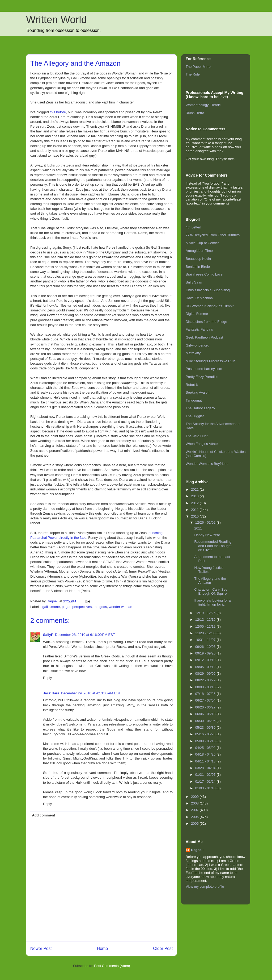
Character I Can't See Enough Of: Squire (211, 592)
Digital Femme (197, 314)
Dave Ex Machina (199, 298)
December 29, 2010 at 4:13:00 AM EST (91, 693)
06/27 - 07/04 (206, 700)
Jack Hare (51, 693)
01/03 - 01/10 (206, 788)
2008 (195, 803)
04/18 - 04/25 (206, 754)
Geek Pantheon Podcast (204, 337)
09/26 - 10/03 (206, 647)
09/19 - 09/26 (206, 653)
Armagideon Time (199, 251)
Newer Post (41, 948)
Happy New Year (207, 535)
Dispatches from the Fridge (206, 322)
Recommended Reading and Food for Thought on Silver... (213, 546)
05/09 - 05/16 (206, 741)
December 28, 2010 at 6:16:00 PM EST (85, 635)
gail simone (51, 607)
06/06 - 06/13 (206, 714)
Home (103, 948)
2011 (195, 510)
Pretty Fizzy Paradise (202, 377)
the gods (100, 607)
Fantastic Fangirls (199, 329)
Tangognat (194, 400)
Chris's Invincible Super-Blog (208, 290)
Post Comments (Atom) (112, 966)
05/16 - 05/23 (206, 734)
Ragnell (197, 850)
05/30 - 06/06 (206, 721)
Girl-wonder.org (197, 345)
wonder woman (121, 607)
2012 (195, 503)
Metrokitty (193, 353)
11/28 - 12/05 (206, 633)
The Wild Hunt (197, 436)
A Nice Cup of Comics (202, 243)
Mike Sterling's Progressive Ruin (211, 361)
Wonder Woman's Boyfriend (207, 464)
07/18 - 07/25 (206, 694)
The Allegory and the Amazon (210, 581)
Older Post (163, 948)
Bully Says (194, 282)
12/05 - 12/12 (206, 626)
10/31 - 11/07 (206, 640)
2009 (195, 797)
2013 (195, 496)
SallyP (48, 635)
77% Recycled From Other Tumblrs (213, 235)
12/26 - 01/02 (206, 522)
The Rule (193, 74)
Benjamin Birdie (198, 267)
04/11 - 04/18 (206, 761)
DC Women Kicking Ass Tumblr (210, 306)
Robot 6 (192, 385)
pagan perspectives (77, 607)
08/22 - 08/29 (206, 680)
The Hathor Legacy (200, 408)
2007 (195, 810)
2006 (195, 817)
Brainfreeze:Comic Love (204, 274)
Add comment (44, 815)
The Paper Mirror (199, 67)
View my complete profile (205, 887)
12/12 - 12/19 (206, 620)
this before (58, 112)
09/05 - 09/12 (206, 667)
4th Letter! (194, 227)
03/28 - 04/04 (206, 768)
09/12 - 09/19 (206, 660)
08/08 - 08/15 (206, 687)
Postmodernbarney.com (204, 369)
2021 (195, 489)
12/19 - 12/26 (206, 613)
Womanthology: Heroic (203, 105)
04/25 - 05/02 (206, 748)
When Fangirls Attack (202, 444)
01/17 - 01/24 (206, 781)
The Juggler (195, 416)
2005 (195, 823)
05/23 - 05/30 (206, 727)
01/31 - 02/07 (206, 775)
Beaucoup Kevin (198, 259)
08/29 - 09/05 (206, 674)
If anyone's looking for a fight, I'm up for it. (212, 602)
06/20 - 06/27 (206, 707)
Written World (56, 20)
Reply (47, 678)
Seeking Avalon (197, 392)
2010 (195, 516)
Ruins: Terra (195, 113)
